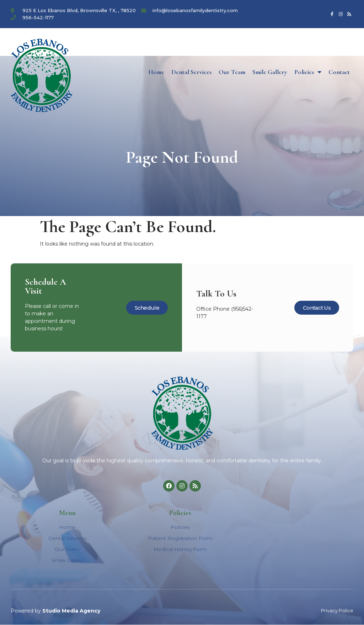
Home (156, 72)
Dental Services (191, 72)
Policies (308, 72)
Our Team (232, 72)
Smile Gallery (270, 72)
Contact (339, 72)
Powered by (55, 611)
